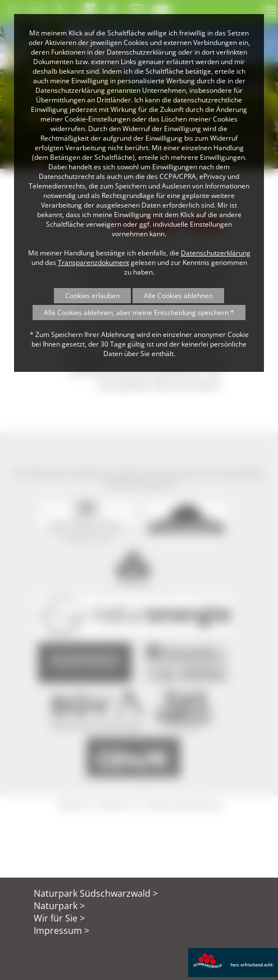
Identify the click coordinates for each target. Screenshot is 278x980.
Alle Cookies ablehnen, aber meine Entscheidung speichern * (139, 313)
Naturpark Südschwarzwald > (96, 893)
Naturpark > (59, 906)
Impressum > (61, 930)
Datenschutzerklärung (216, 253)
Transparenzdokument (94, 262)
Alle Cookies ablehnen (178, 296)
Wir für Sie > (59, 918)
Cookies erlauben (92, 296)
